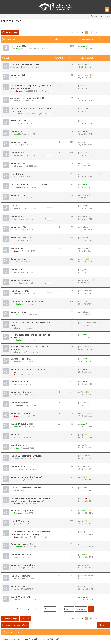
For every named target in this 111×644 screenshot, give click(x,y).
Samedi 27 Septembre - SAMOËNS (26, 456)
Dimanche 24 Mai (18, 227)
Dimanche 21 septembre (22, 510)
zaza (16, 123)
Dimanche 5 (16, 435)
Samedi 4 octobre (19, 445)
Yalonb (84, 403)
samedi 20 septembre (21, 521)
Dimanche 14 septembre (22, 544)
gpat (15, 177)
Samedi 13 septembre (21, 555)
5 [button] (100, 32)
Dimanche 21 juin (18, 121)
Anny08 (19, 49)
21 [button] (105, 32)
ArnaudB (85, 108)
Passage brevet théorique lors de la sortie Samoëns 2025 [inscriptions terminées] (30, 500)
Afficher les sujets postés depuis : (36, 609)
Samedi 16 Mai (17, 248)
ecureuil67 (18, 469)
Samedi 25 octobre (19, 381)
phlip (16, 145)
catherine (20, 67)
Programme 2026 (18, 46)
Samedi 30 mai (17, 206)
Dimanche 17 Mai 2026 (21, 238)
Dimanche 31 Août (19, 586)
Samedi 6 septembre (20, 576)
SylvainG (85, 195)
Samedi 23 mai (17, 216)
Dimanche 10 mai (19, 259)
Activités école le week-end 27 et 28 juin (29, 98)
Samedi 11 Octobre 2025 (22, 424)
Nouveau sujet (11, 32)
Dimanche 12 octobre (20, 413)
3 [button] (94, 32)
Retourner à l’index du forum (16, 625)
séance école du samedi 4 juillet (25, 64)
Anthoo (16, 78)
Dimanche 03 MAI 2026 (21, 280)
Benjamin (85, 413)
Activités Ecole (11, 21)
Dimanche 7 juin (18, 163)
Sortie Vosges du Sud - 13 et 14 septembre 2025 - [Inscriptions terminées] (30, 533)
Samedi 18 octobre (19, 403)
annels (84, 163)
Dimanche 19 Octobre (21, 392)
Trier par (65, 609)
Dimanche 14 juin (18, 142)
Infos (46, 49)
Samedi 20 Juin (17, 131)
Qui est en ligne (13, 632)
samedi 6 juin (17, 174)
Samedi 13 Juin (17, 153)
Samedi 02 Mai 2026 (20, 291)
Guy (15, 262)
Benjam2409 (86, 75)
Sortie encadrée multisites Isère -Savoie (29, 184)
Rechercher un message (100, 16)
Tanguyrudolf (87, 280)
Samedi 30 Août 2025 (20, 597)
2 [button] (90, 32)
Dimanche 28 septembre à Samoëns (27, 477)
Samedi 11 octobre (19, 466)
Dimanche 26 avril (19, 312)
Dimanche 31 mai (19, 195)
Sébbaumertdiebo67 (90, 174)
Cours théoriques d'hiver (22, 359)
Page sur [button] (82, 32)
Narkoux (85, 216)
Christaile (85, 456)
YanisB (84, 392)
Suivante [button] (109, 32)
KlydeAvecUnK (87, 576)
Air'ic (83, 98)
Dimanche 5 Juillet (19, 75)
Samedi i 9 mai (17, 270)
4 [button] (97, 32)
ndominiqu (18, 101)
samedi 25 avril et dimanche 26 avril (27, 301)
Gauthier (17, 513)
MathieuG (85, 86)
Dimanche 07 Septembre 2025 (24, 565)
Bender (19, 91)
